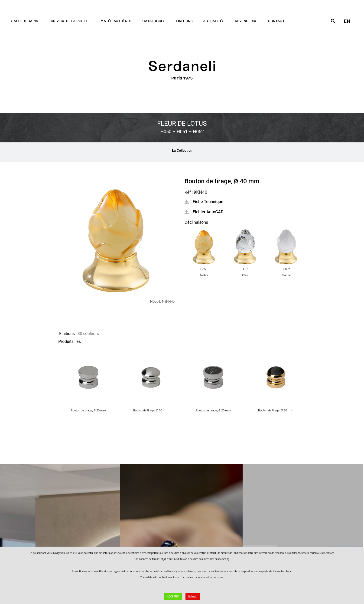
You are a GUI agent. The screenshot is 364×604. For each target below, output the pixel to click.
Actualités (214, 21)
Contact (277, 21)
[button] (204, 202)
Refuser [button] (193, 596)
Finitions (184, 21)
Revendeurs (246, 21)
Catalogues (154, 21)
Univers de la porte (71, 21)
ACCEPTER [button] (173, 596)
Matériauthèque (116, 21)
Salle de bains (26, 21)
